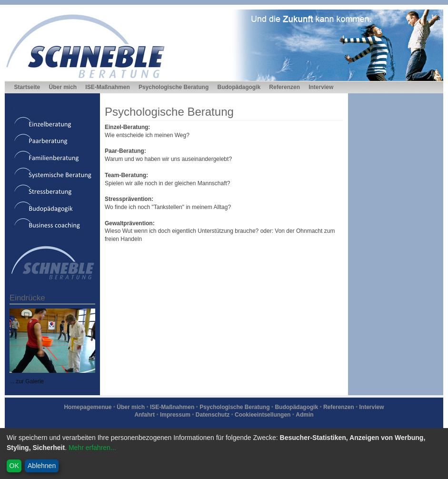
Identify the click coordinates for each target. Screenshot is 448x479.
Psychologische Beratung (174, 87)
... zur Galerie (27, 381)
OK (14, 466)
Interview (321, 87)
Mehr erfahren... (92, 448)
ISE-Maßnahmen (107, 87)
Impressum (175, 415)
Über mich (63, 87)
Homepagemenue (88, 407)
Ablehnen (42, 466)
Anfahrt (144, 415)
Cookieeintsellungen (263, 415)
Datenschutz (213, 415)
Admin (304, 415)
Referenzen (284, 87)
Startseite (27, 87)
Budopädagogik (239, 87)
